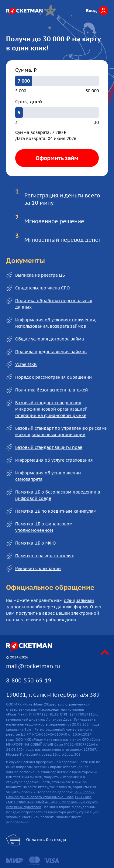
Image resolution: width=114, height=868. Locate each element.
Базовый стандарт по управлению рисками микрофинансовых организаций (61, 431)
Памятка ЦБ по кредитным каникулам (56, 511)
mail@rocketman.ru (33, 666)
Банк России (84, 792)
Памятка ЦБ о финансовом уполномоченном (44, 527)
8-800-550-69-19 (29, 680)
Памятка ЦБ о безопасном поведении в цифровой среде (58, 495)
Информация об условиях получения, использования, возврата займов (55, 323)
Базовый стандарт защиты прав (49, 447)
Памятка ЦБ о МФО (35, 543)
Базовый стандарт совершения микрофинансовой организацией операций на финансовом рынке (51, 409)
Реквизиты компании (38, 569)
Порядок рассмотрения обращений (54, 377)
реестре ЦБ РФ (19, 734)
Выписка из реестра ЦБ (40, 275)
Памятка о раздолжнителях (45, 556)
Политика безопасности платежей (52, 390)
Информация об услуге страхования (54, 460)
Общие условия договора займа (50, 339)
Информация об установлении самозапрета (48, 476)
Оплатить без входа (46, 840)
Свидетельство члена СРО (42, 288)
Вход (91, 11)
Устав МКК (26, 364)
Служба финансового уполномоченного (40, 797)
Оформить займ (57, 158)
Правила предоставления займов (51, 352)
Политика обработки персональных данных (54, 304)
